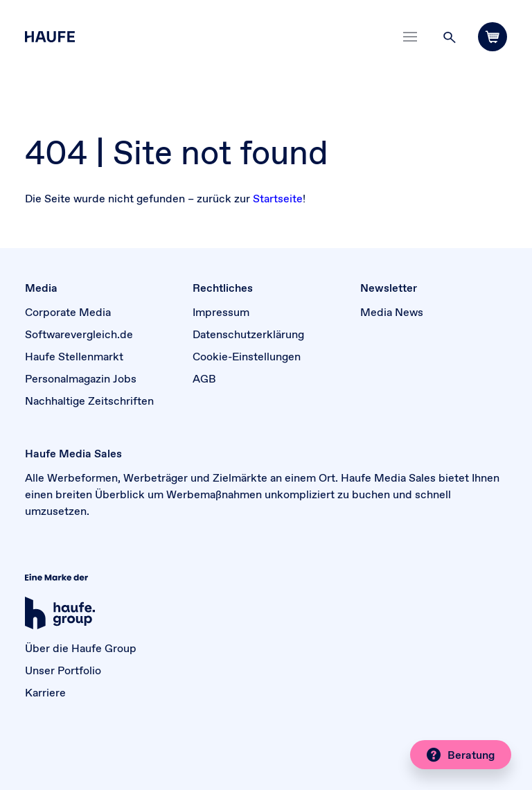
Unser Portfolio (63, 670)
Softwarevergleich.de (79, 334)
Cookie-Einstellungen (247, 356)
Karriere (45, 692)
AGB (204, 378)
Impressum (221, 312)
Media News (392, 312)
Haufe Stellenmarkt (74, 356)
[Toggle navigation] (410, 37)
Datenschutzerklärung (248, 334)
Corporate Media (68, 312)
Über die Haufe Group (81, 648)
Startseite (278, 198)
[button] (450, 37)
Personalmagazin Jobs (81, 378)
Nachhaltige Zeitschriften (89, 401)
